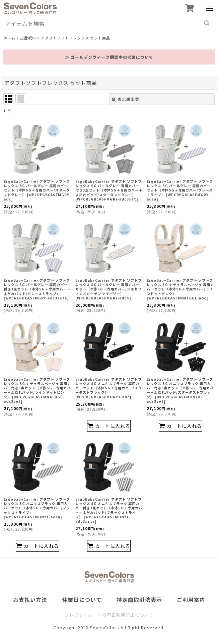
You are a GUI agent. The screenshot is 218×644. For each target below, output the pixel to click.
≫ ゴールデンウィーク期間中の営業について (109, 57)
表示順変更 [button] (126, 99)
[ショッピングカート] (189, 8)
